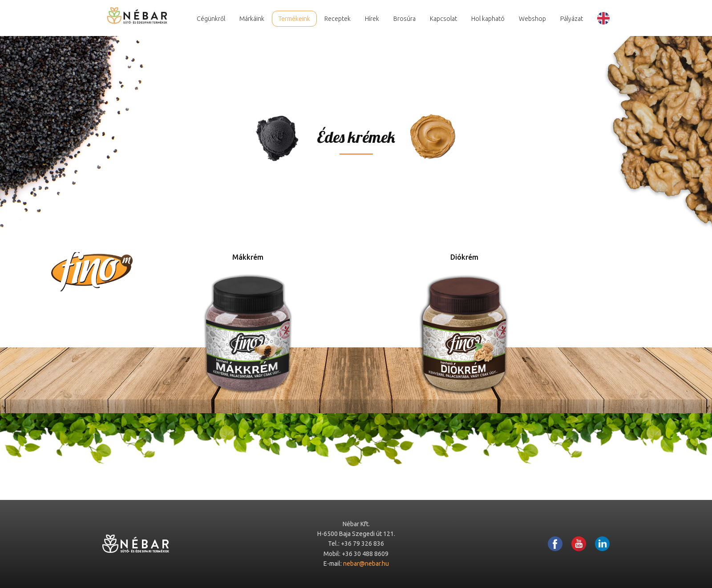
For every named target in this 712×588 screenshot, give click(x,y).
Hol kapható (488, 19)
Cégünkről (211, 19)
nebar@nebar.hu (366, 564)
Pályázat (572, 19)
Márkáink (252, 19)
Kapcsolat (443, 19)
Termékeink (294, 19)
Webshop (532, 19)
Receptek (338, 19)
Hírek (372, 19)
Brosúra (405, 19)
